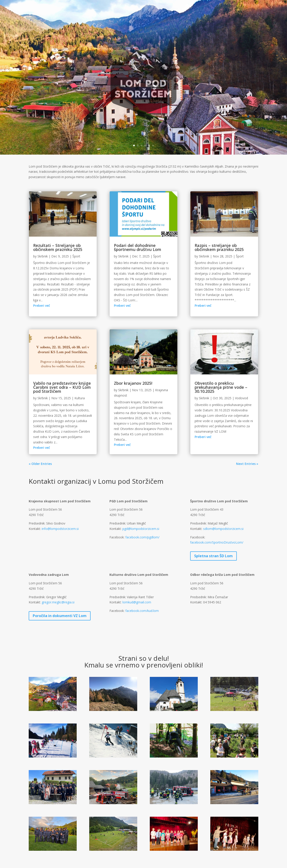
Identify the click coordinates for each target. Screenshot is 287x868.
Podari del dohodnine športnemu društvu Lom (138, 247)
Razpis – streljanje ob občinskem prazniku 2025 (219, 247)
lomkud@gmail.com (137, 602)
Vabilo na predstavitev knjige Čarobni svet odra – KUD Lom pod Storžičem (62, 387)
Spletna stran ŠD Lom (213, 556)
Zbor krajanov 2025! (133, 383)
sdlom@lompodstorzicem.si (223, 529)
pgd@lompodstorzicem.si (141, 529)
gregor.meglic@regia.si (58, 602)
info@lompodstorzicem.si (60, 529)
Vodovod (241, 398)
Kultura (80, 398)
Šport (76, 256)
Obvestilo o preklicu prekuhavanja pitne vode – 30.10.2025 (221, 387)
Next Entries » (247, 464)
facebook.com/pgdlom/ (142, 537)
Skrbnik (43, 256)
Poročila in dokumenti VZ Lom (60, 616)
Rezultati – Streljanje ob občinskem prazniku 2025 (58, 247)
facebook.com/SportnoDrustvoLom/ (217, 542)
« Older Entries (40, 464)
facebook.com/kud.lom (142, 611)
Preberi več (42, 306)
